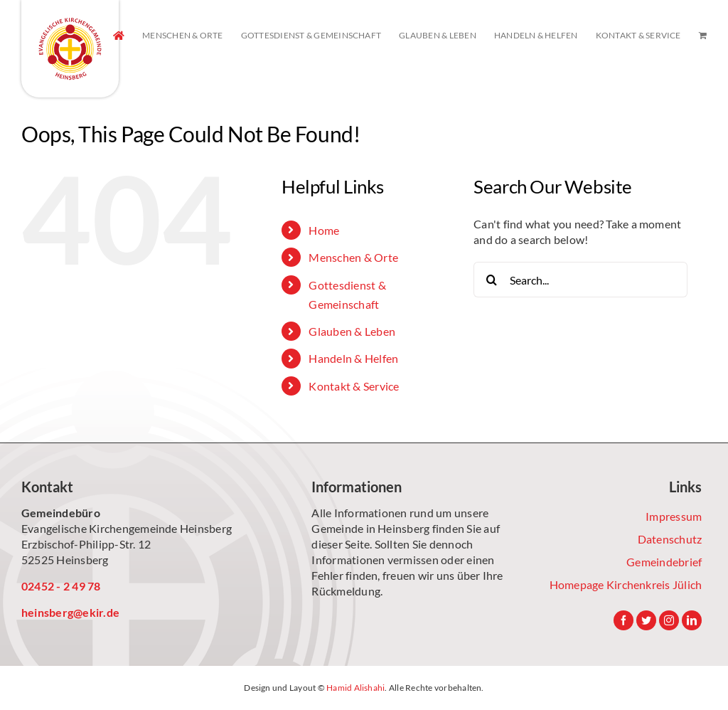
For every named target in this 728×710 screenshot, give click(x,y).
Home (324, 230)
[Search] (491, 280)
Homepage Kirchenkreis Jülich (626, 584)
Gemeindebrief (664, 562)
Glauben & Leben (352, 331)
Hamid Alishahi (355, 688)
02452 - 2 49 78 (61, 586)
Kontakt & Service (354, 386)
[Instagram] (669, 620)
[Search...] (580, 280)
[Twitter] (646, 620)
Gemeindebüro (61, 513)
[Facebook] (623, 620)
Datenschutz (670, 539)
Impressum (674, 516)
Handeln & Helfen (353, 358)
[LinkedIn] (692, 620)
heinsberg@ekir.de (70, 612)
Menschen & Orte (353, 257)
